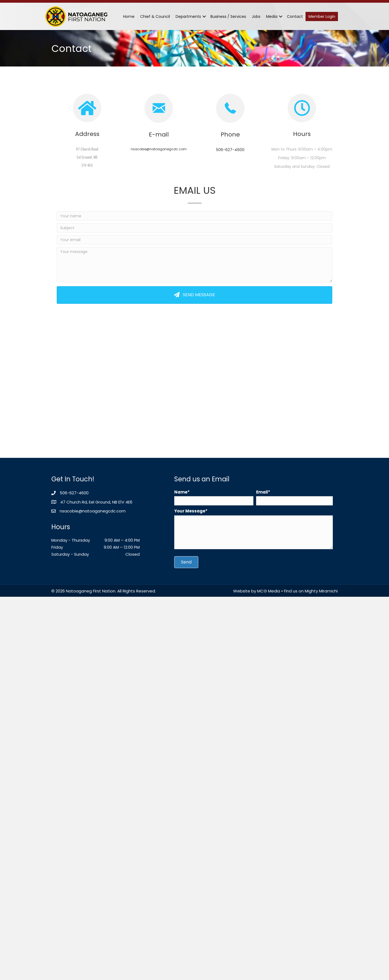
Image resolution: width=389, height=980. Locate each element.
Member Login (322, 16)
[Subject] (194, 228)
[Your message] (194, 265)
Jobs (256, 16)
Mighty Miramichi (321, 591)
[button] (204, 16)
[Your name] (194, 216)
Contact (295, 16)
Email (262, 492)
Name (181, 492)
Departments (188, 16)
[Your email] (194, 240)
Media (272, 16)
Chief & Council (155, 16)
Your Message (190, 511)
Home (129, 16)
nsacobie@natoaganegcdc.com (159, 149)
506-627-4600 (230, 150)
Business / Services (228, 16)
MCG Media (269, 591)
